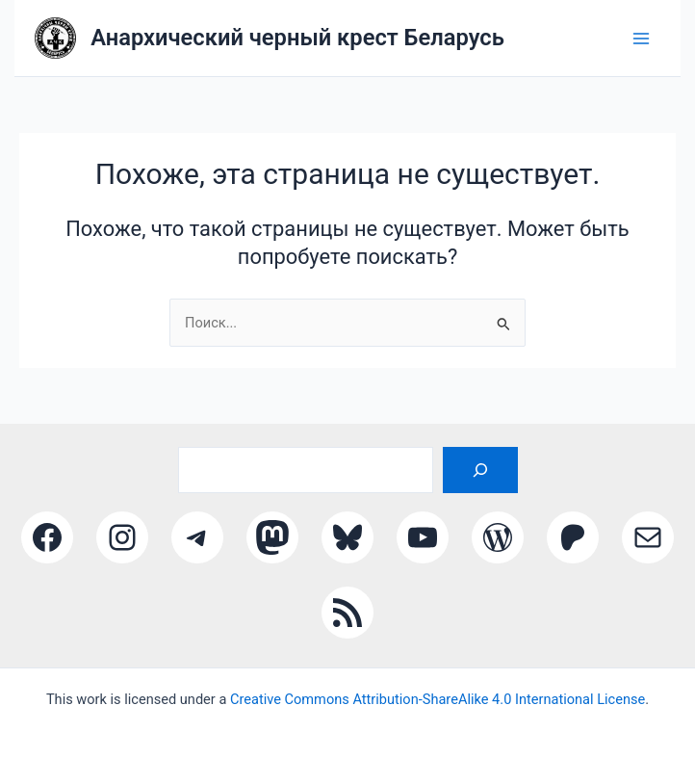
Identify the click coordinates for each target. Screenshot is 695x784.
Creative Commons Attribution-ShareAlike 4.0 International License (438, 699)
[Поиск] (480, 470)
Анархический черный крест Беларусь (297, 38)
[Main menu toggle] (642, 39)
